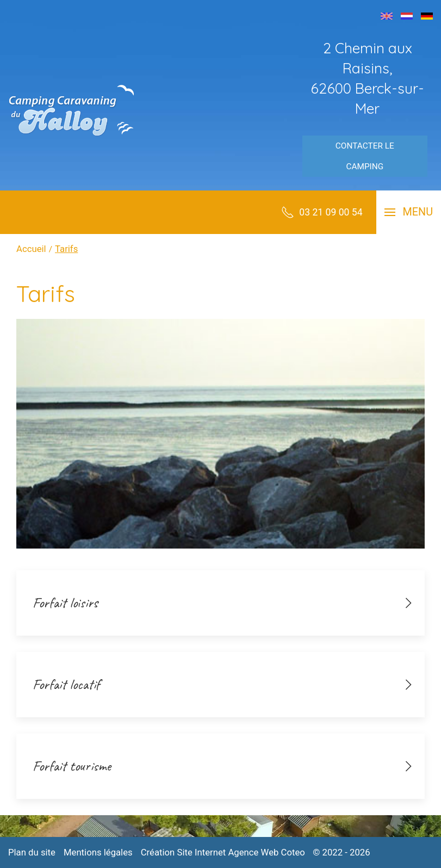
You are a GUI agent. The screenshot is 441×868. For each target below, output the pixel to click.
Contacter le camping (365, 156)
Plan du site (32, 852)
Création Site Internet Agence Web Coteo (223, 852)
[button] (409, 212)
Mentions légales (98, 852)
